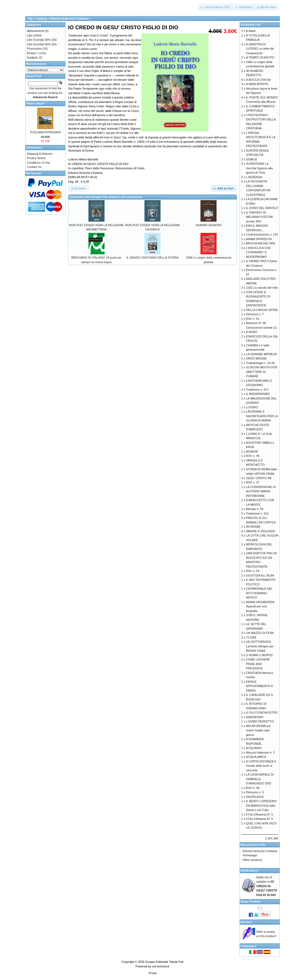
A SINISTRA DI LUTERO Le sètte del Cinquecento (260, 49)
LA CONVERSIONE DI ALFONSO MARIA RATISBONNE (261, 491)
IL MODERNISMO (258, 394)
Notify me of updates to (267, 886)
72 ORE (251, 637)
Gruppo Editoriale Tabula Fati (164, 962)
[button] (216, 7)
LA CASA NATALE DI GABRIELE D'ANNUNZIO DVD (260, 779)
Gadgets (32, 57)
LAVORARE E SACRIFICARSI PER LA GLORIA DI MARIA (262, 416)
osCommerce (161, 966)
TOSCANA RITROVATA (45, 132)
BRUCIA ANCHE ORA (261, 243)
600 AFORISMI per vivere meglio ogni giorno (258, 730)
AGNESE (252, 452)
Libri (30, 35)
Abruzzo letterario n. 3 (261, 753)
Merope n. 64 (255, 509)
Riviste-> (33, 53)
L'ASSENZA (254, 177)
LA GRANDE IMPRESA (262, 354)
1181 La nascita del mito (262, 288)
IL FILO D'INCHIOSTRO (262, 713)
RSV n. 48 (253, 788)
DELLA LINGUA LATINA (262, 310)
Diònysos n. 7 (255, 314)
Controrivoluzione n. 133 (262, 234)
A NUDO (252, 332)
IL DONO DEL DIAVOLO (262, 208)
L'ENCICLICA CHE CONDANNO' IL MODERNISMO (258, 252)
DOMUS (252, 159)
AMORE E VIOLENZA (261, 531)
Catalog (42, 19)
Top (30, 19)
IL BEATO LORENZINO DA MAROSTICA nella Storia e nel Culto (261, 805)
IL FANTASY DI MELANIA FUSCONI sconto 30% (259, 217)
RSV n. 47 (253, 482)
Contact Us (34, 167)
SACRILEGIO (255, 797)
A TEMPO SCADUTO (260, 57)
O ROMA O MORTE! (260, 655)
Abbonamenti (36, 31)
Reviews (246, 922)
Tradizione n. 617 (257, 390)
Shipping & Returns (40, 154)
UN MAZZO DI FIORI (260, 633)
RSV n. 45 (253, 456)
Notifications (249, 871)
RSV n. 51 (253, 319)
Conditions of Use (38, 163)
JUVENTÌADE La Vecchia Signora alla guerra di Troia (259, 168)
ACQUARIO (254, 748)
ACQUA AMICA (256, 757)
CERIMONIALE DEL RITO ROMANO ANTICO (259, 593)
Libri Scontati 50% (39, 44)
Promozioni (34, 49)
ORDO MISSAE (256, 358)
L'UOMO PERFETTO (260, 721)
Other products (253, 860)
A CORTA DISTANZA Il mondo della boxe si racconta (261, 766)
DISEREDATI (255, 717)
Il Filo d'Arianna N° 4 (259, 819)
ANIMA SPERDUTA (259, 239)
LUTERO (252, 407)
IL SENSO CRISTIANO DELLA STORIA (152, 258)
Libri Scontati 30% (39, 40)
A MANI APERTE (257, 84)
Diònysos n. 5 (255, 792)
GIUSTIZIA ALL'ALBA (260, 575)
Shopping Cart (251, 25)
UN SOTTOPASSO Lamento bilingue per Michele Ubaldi (260, 646)
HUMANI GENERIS (209, 225)
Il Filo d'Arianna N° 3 (259, 814)
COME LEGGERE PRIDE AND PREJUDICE (258, 664)
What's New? (35, 104)
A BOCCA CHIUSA (258, 80)
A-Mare (251, 31)
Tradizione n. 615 (257, 513)
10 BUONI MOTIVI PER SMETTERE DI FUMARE (262, 372)
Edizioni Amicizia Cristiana (69, 19)
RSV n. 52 (253, 571)
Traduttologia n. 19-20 (260, 363)
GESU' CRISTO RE (259, 478)
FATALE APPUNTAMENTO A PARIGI (259, 686)
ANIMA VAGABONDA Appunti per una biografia (260, 606)
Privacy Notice (36, 158)
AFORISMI (253, 527)
